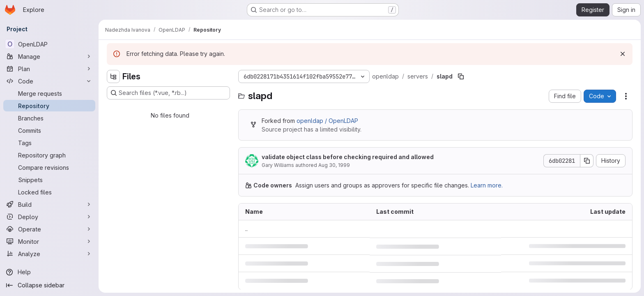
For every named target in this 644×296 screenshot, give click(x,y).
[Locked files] (49, 192)
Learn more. (487, 185)
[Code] (49, 81)
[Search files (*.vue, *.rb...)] (168, 93)
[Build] (49, 204)
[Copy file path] (461, 76)
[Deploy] (49, 217)
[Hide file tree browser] (113, 76)
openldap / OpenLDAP (327, 121)
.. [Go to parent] (246, 229)
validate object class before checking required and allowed (348, 157)
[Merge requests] (49, 93)
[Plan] (49, 69)
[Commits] (49, 130)
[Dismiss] (623, 54)
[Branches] (49, 118)
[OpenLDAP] (49, 44)
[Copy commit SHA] (587, 161)
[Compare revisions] (49, 167)
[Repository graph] (49, 155)
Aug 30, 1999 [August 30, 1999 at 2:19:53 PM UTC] (334, 165)
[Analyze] (49, 254)
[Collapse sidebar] (49, 285)
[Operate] (49, 229)
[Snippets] (49, 180)
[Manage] (49, 56)
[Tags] (49, 143)
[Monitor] (49, 241)
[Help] (49, 272)
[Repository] (49, 106)
